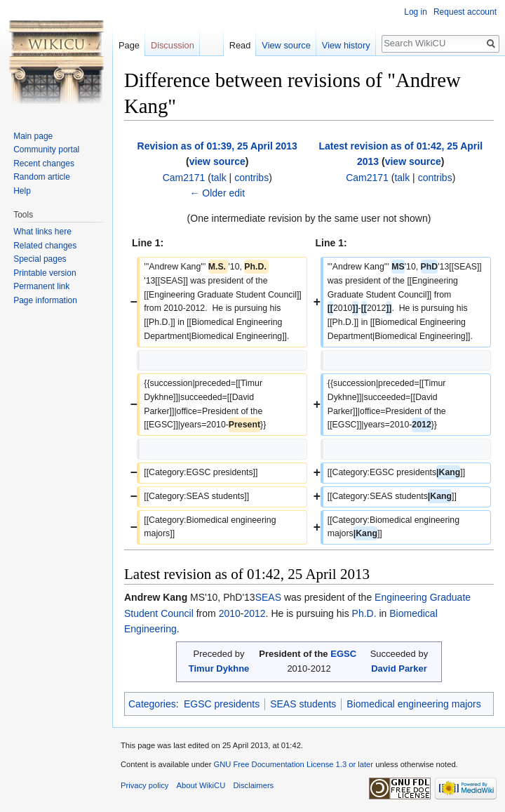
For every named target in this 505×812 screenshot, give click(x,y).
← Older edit (217, 193)
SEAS (268, 597)
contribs (251, 178)
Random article (42, 177)
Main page (33, 136)
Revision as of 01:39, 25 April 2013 (217, 146)
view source (217, 161)
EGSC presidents (222, 704)
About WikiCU (201, 785)
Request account (465, 12)
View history (346, 45)
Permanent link (41, 286)
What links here (42, 232)
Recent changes (44, 164)
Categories (152, 704)
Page (129, 45)
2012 (254, 613)
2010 (230, 613)
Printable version (45, 273)
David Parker (399, 668)
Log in (416, 12)
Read (240, 45)
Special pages (40, 259)
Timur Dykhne (219, 668)
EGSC (343, 654)
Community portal (46, 149)
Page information (45, 300)
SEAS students (303, 704)
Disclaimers (253, 785)
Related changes (45, 246)
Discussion (173, 45)
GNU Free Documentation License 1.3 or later (293, 764)
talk (219, 178)
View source (286, 45)
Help (22, 191)
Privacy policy (144, 785)
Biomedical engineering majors (413, 704)
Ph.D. (364, 613)
